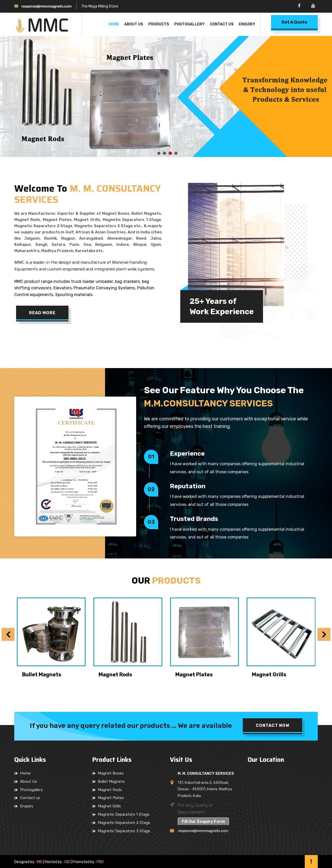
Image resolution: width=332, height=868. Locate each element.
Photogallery (189, 24)
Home (114, 24)
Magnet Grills (269, 675)
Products (159, 24)
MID (39, 862)
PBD (100, 862)
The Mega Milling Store (100, 6)
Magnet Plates (194, 675)
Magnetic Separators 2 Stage (124, 823)
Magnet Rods (115, 675)
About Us (134, 24)
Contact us (30, 798)
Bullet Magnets (42, 675)
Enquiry (247, 24)
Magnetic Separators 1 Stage (124, 814)
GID (67, 862)
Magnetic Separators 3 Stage (124, 831)
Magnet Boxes (111, 773)
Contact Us (222, 24)
